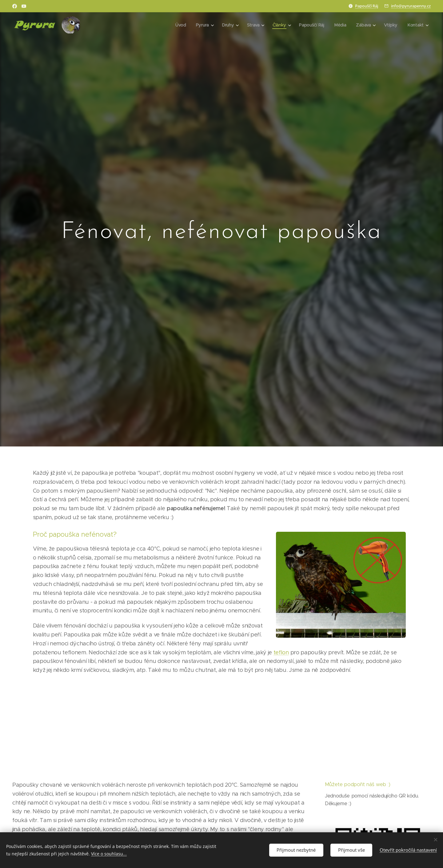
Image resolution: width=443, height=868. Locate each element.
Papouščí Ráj (367, 6)
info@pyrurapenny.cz (411, 6)
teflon (281, 652)
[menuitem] (180, 25)
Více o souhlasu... (109, 854)
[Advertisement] (221, 727)
